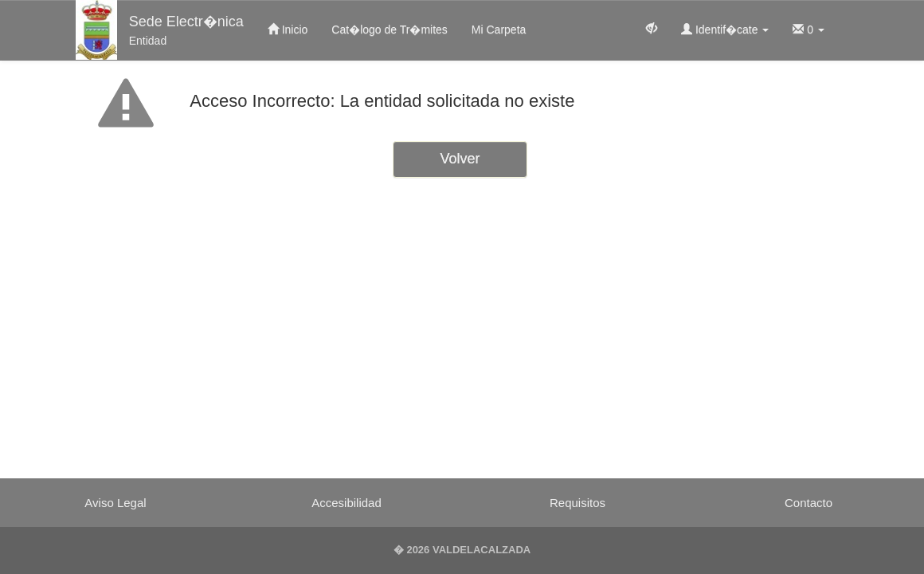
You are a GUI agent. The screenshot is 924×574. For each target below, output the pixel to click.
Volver (460, 159)
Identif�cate (725, 29)
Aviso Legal (115, 503)
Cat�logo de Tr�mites (390, 29)
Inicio (288, 29)
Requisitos (577, 503)
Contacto (808, 503)
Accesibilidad (346, 503)
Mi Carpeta (499, 29)
